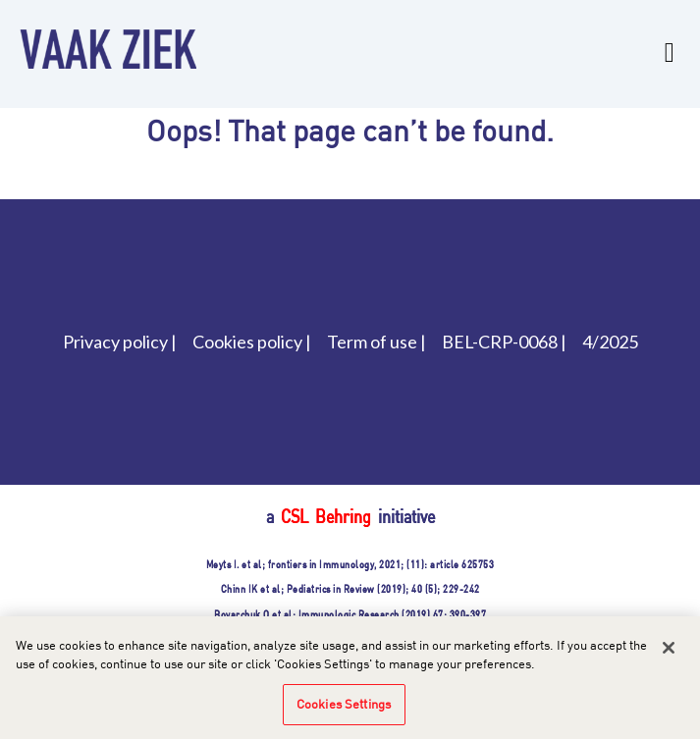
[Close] (669, 658)
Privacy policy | (120, 342)
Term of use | (377, 342)
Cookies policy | (252, 342)
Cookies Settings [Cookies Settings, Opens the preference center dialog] (344, 713)
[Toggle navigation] (670, 48)
